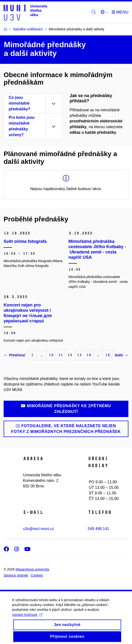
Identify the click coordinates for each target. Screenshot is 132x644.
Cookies (37, 575)
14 (89, 355)
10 (51, 355)
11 (61, 355)
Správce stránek (16, 575)
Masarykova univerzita (32, 569)
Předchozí (15, 355)
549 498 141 (99, 529)
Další (121, 355)
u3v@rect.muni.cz (38, 529)
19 (108, 355)
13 (79, 355)
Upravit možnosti (27, 619)
